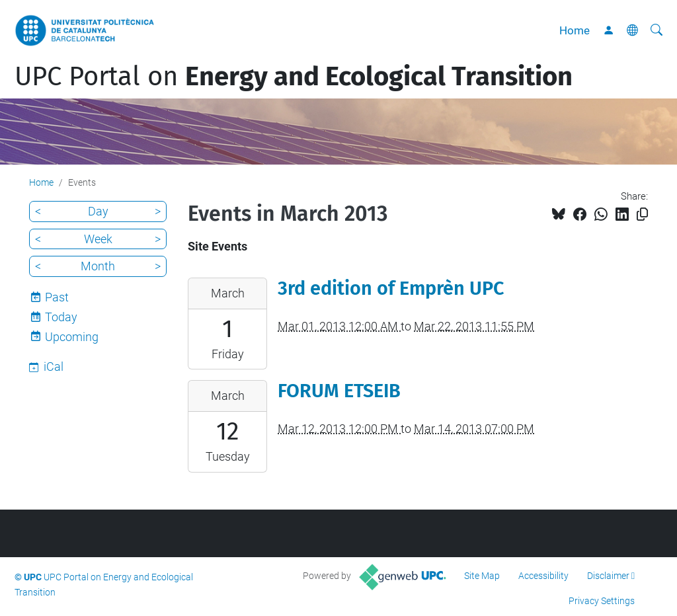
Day (98, 211)
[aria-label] (657, 30)
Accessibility (543, 576)
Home (575, 30)
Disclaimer (608, 576)
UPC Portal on (294, 77)
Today (61, 317)
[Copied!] (642, 214)
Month (98, 266)
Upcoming (72, 337)
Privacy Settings (602, 601)
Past (57, 297)
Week (98, 239)
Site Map (482, 576)
